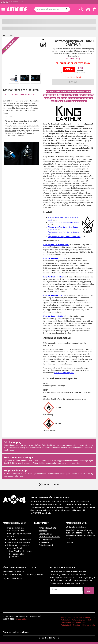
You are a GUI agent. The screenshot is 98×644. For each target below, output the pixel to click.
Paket (11, 35)
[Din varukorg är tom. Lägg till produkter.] (95, 9)
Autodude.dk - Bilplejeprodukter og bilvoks (78, 625)
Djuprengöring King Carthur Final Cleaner (64, 222)
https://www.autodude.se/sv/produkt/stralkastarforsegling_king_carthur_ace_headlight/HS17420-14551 (22, 128)
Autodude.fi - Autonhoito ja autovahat (76, 620)
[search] (67, 9)
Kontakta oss (45, 542)
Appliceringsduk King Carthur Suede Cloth (64, 237)
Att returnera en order (49, 537)
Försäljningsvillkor (47, 539)
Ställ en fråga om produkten (20, 95)
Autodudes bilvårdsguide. (64, 373)
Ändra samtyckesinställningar (16, 632)
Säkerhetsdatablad (47, 545)
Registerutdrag (21, 619)
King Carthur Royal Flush (54, 277)
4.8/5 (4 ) (73, 59)
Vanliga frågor (45, 534)
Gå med (89, 590)
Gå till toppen (49, 485)
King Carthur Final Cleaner (54, 258)
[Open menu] (3, 9)
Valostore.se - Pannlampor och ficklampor (78, 617)
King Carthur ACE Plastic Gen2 (56, 245)
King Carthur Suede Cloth (54, 316)
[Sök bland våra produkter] (51, 9)
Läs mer (69, 542)
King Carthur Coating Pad (54, 295)
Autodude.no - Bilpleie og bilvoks (74, 622)
